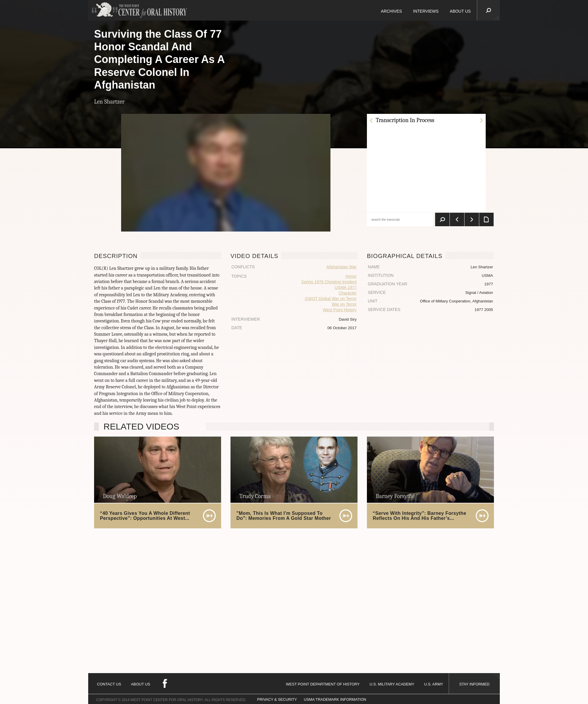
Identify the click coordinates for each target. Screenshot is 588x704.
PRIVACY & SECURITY (277, 699)
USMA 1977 (346, 287)
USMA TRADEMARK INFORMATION (335, 699)
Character (348, 293)
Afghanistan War (341, 267)
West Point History (340, 310)
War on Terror (344, 304)
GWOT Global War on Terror (331, 299)
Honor (351, 276)
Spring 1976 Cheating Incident (329, 282)
